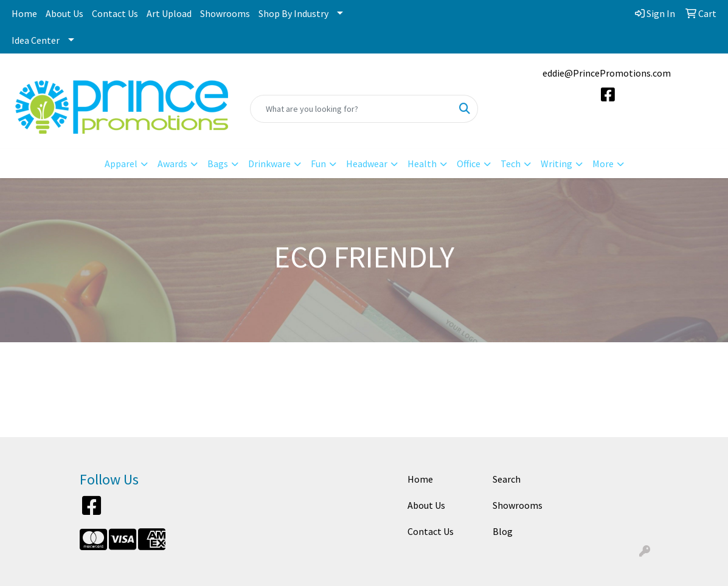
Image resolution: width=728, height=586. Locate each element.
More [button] (603, 164)
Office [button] (469, 164)
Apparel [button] (121, 164)
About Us (64, 13)
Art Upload (169, 13)
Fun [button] (318, 164)
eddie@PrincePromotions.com (607, 73)
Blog (503, 531)
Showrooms (225, 13)
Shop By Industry (293, 13)
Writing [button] (556, 164)
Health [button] (422, 164)
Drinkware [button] (269, 164)
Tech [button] (511, 164)
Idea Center (36, 40)
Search (507, 479)
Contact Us (115, 13)
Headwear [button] (367, 164)
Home (24, 13)
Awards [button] (172, 164)
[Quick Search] (351, 109)
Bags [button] (218, 164)
